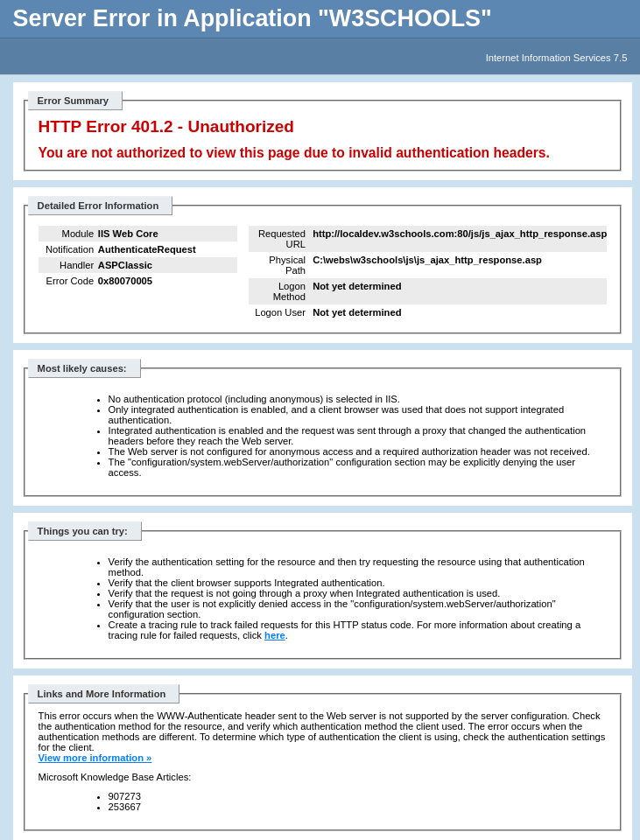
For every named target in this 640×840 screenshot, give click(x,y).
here (275, 635)
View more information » (95, 758)
